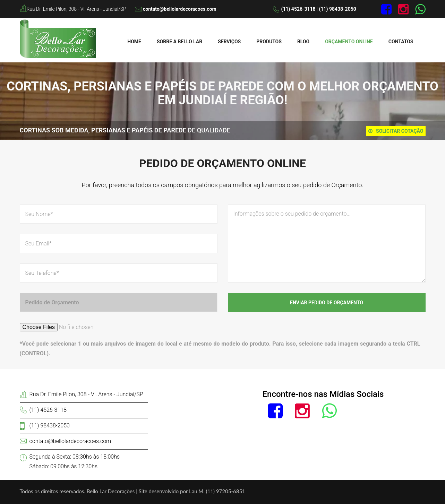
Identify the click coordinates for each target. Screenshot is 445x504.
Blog (303, 42)
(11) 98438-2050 (338, 9)
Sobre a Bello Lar (179, 42)
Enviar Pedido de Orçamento (327, 303)
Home (134, 42)
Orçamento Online (349, 42)
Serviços (229, 42)
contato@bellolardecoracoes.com (180, 9)
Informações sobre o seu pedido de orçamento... (327, 244)
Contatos (401, 42)
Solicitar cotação (396, 131)
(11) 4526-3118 (298, 9)
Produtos (269, 42)
